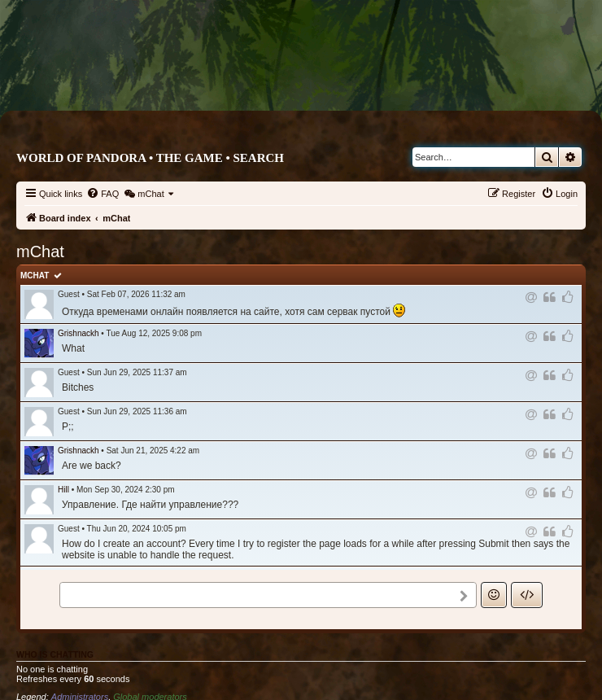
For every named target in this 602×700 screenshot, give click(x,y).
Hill (63, 490)
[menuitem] (103, 194)
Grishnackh (79, 333)
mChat (35, 276)
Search (258, 158)
